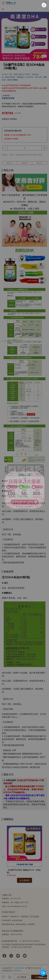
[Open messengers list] (43, 973)
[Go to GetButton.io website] (43, 977)
